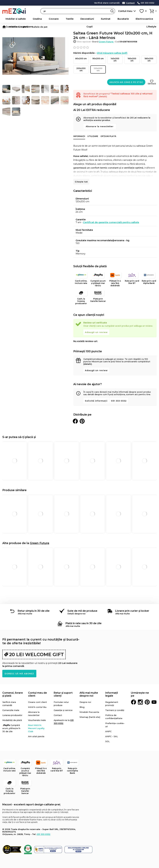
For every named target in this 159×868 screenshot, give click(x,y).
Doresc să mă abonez (19, 669)
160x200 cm (132, 58)
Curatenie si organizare (124, 19)
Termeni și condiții (115, 705)
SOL (107, 736)
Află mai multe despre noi (89, 689)
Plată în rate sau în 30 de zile (84, 618)
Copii (142, 19)
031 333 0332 (148, 3)
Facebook (134, 697)
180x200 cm (149, 58)
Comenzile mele (11, 705)
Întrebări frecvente (89, 707)
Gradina (28, 19)
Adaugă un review (96, 327)
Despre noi (85, 697)
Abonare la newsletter (100, 122)
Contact (130, 3)
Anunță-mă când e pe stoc (126, 77)
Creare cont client (37, 697)
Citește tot (81, 177)
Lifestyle (152, 19)
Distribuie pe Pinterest (82, 416)
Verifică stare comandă (107, 3)
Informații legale (112, 689)
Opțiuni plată (108, 131)
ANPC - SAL (112, 732)
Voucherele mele (37, 715)
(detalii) (88, 359)
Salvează (152, 79)
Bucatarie (87, 19)
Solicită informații (96, 396)
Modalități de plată (12, 715)
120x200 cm (98, 66)
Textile (50, 19)
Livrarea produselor (12, 710)
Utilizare (93, 131)
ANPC (108, 727)
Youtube (154, 697)
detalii (71, 3)
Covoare (39, 19)
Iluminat (75, 19)
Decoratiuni (62, 19)
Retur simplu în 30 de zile (34, 606)
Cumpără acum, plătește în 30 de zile (11, 723)
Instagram (140, 697)
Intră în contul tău (37, 702)
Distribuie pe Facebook (75, 416)
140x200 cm (115, 58)
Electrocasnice (102, 19)
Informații (79, 131)
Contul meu (125, 11)
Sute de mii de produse (82, 606)
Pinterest (147, 697)
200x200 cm (81, 66)
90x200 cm (98, 58)
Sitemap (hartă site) (90, 712)
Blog (82, 702)
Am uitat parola (36, 732)
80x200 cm (81, 58)
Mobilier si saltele (12, 19)
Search (112, 11)
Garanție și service (63, 705)
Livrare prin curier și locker (132, 606)
